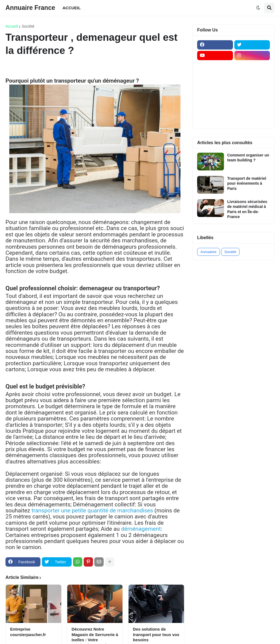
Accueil (12, 26)
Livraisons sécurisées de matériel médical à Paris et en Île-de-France (247, 209)
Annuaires (208, 252)
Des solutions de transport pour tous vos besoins (156, 634)
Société (28, 26)
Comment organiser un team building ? (248, 158)
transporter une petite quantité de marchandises (92, 510)
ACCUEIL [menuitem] (72, 8)
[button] (258, 8)
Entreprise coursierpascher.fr (28, 632)
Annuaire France (30, 8)
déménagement (141, 529)
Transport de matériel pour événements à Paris (247, 183)
